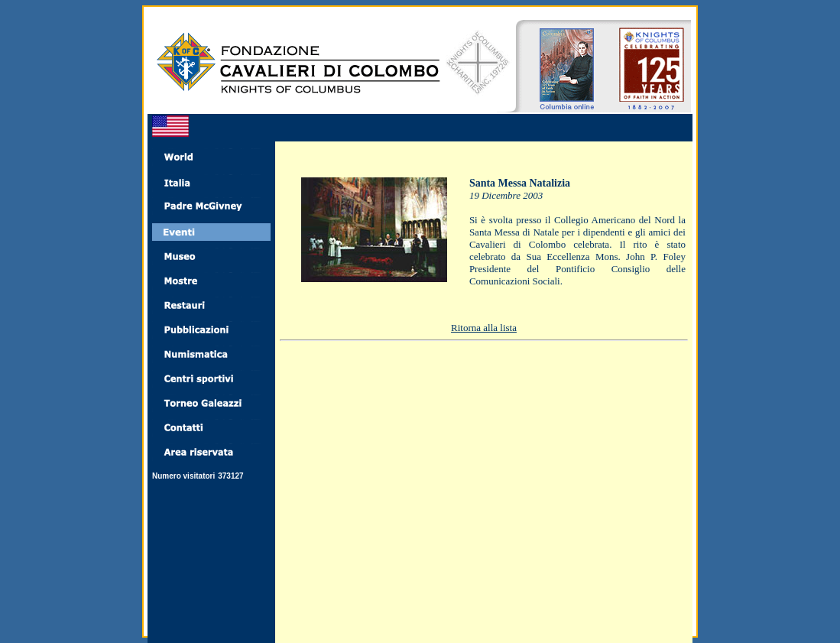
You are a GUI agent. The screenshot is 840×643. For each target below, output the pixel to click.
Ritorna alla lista (484, 328)
